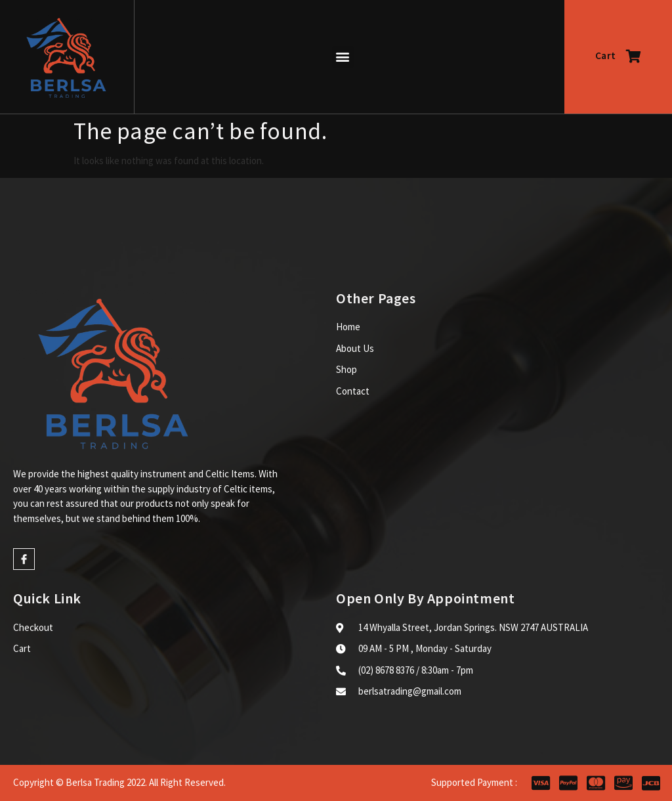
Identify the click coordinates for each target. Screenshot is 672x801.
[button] (343, 57)
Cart (618, 56)
